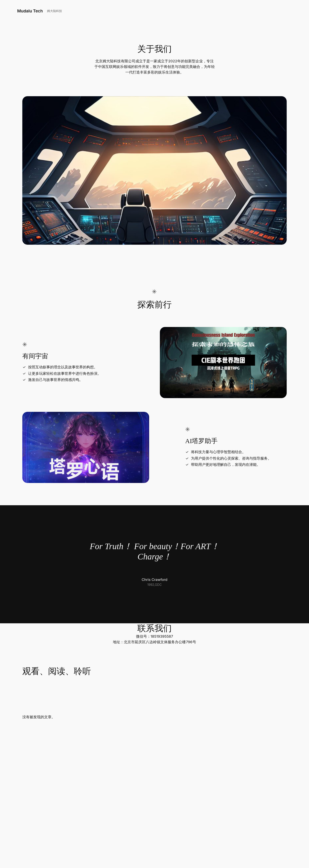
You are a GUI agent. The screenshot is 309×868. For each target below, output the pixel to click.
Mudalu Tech (30, 11)
